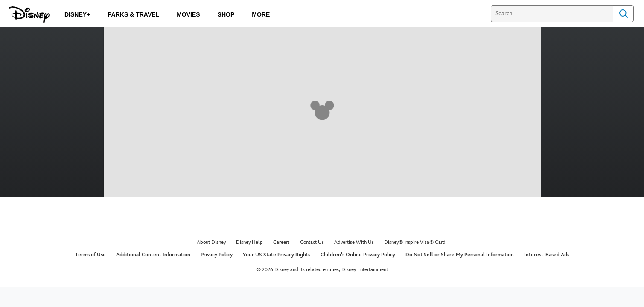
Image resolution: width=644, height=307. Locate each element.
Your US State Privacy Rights (277, 255)
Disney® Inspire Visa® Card (415, 242)
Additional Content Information (153, 255)
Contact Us (312, 242)
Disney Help (249, 242)
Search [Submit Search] (624, 14)
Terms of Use (90, 255)
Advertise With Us (354, 242)
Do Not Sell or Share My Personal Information (460, 255)
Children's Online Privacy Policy (358, 255)
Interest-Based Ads (547, 255)
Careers (281, 242)
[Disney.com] (29, 15)
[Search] (552, 14)
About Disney (211, 242)
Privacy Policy (217, 255)
